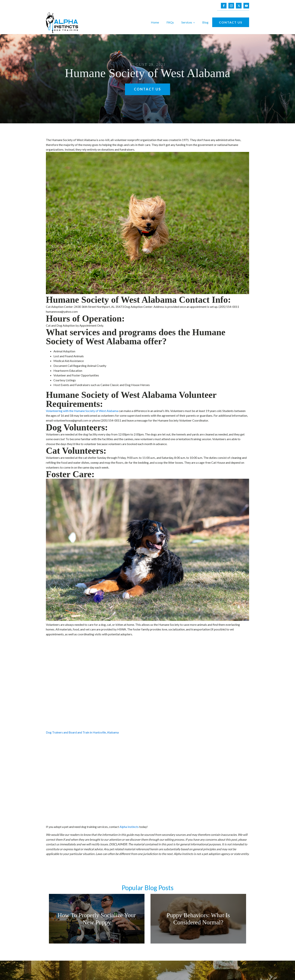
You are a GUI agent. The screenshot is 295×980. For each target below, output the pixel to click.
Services (187, 22)
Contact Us (231, 22)
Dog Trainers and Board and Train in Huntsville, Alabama (82, 732)
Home (155, 22)
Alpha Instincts (129, 827)
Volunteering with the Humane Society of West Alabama (82, 411)
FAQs (170, 22)
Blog (205, 22)
